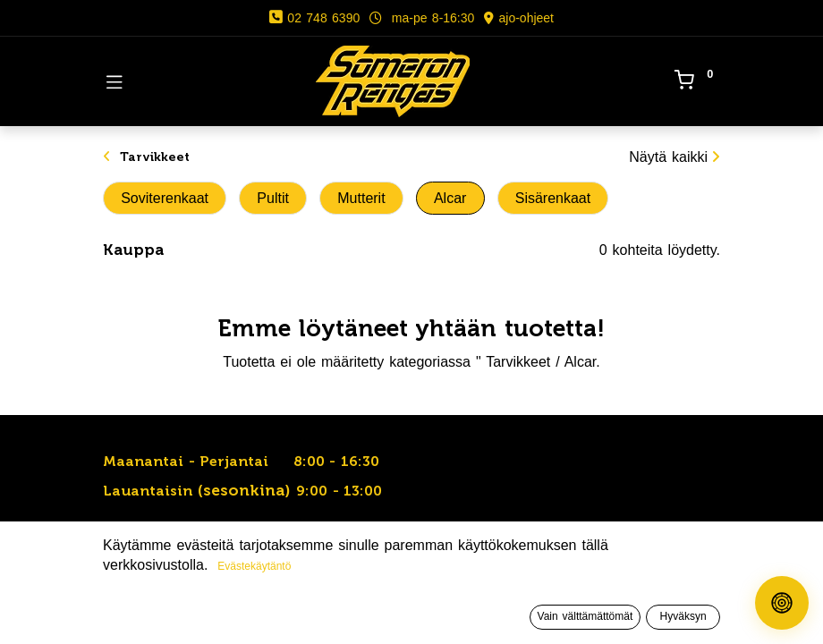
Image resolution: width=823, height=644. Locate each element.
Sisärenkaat (553, 198)
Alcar (450, 198)
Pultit (273, 198)
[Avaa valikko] (411, 617)
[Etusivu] (59, 613)
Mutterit (361, 198)
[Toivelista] (588, 613)
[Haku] (235, 613)
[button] (629, 577)
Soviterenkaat (165, 198)
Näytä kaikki (675, 157)
